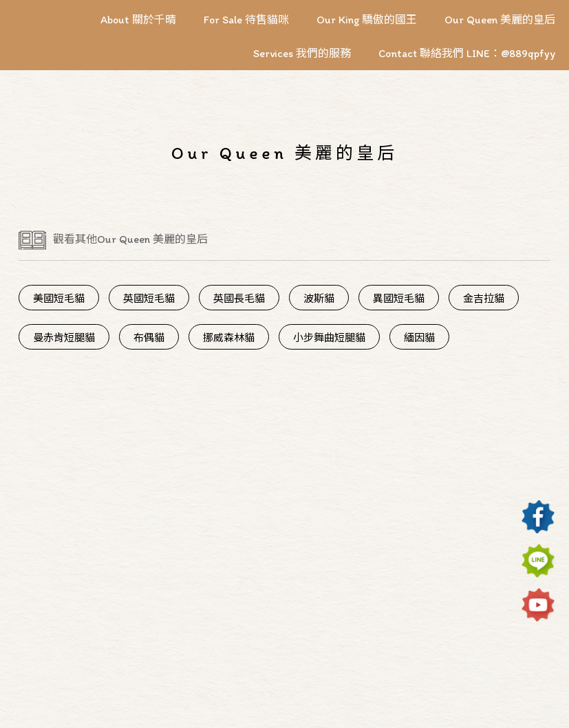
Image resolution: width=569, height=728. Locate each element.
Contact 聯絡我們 (422, 53)
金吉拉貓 (484, 299)
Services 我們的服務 (302, 53)
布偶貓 (149, 338)
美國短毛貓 (59, 299)
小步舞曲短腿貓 (329, 338)
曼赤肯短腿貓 (64, 338)
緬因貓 (419, 338)
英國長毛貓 (239, 299)
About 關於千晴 (138, 20)
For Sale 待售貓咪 (246, 20)
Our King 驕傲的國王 (367, 20)
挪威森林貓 (229, 338)
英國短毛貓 (149, 299)
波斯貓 (319, 299)
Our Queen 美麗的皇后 (500, 20)
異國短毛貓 (399, 299)
